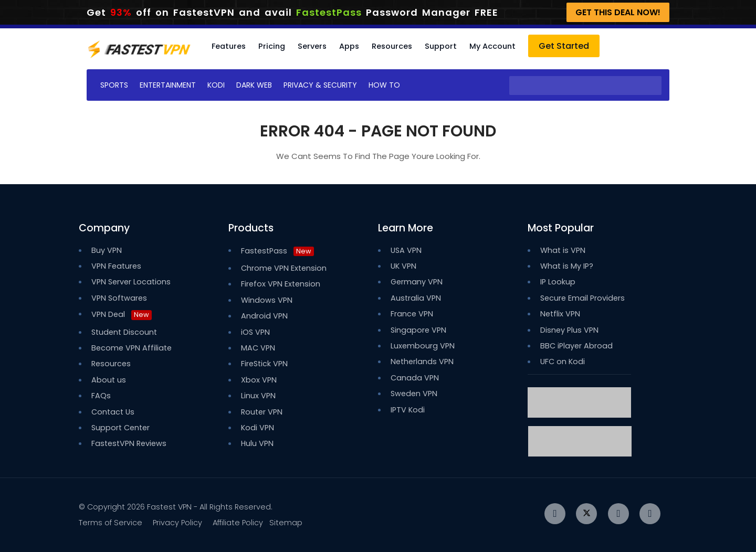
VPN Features (116, 266)
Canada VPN (415, 378)
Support (441, 46)
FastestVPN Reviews (129, 443)
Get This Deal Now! (618, 12)
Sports (114, 85)
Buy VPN (107, 250)
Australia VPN (416, 298)
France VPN (412, 314)
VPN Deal (108, 314)
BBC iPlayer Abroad (576, 346)
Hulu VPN (257, 443)
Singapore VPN (418, 330)
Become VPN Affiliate (132, 348)
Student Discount (124, 332)
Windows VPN (267, 300)
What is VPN (563, 250)
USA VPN (406, 250)
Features (229, 46)
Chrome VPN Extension (284, 268)
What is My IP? (567, 266)
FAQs (101, 396)
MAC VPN (258, 348)
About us (109, 380)
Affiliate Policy (238, 523)
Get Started (564, 46)
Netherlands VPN (422, 362)
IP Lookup (558, 282)
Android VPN (264, 316)
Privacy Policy (177, 523)
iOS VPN (255, 332)
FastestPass (277, 251)
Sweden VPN (414, 394)
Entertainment (168, 85)
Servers (312, 46)
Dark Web (254, 85)
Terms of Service (111, 523)
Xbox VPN (259, 380)
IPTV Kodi (408, 410)
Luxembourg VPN (423, 346)
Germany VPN (417, 282)
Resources (392, 46)
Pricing (272, 46)
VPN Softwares (119, 298)
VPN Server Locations (131, 282)
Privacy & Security (320, 85)
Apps (349, 46)
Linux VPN (258, 396)
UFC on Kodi (563, 362)
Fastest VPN (169, 507)
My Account (492, 46)
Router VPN (262, 412)
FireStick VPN (264, 364)
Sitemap (286, 523)
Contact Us (113, 412)
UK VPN (403, 266)
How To (384, 85)
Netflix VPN (560, 314)
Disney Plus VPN (569, 330)
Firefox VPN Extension (281, 284)
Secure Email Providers (582, 298)
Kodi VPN (258, 428)
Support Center (120, 428)
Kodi (216, 85)
